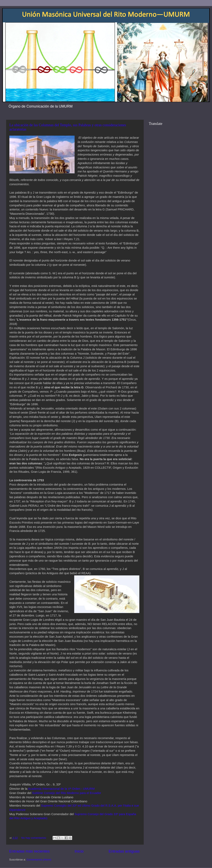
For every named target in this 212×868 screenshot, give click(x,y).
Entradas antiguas (124, 851)
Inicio (79, 851)
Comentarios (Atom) (39, 860)
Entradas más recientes (29, 851)
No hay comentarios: (34, 838)
